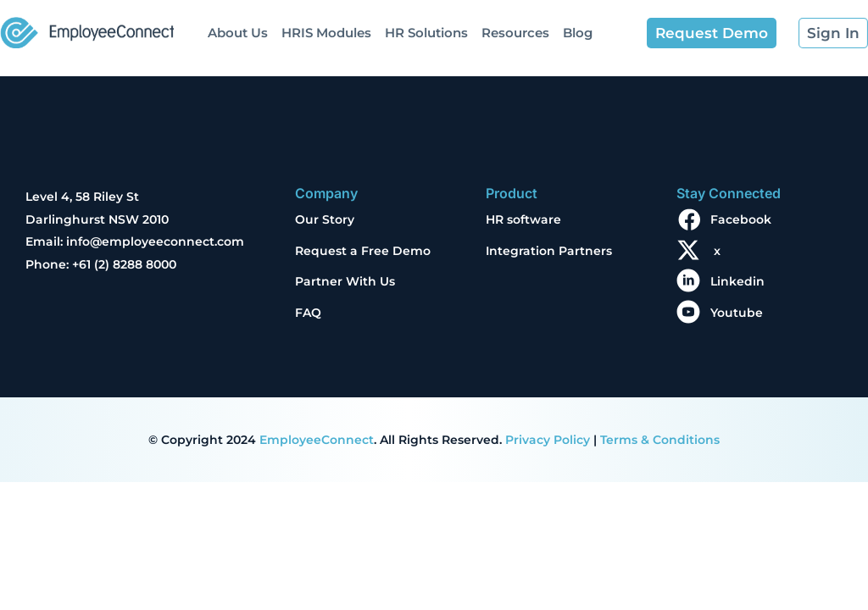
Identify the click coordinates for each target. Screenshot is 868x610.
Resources (515, 33)
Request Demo (712, 33)
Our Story (325, 219)
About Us (238, 33)
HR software (523, 219)
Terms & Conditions (660, 440)
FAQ (308, 313)
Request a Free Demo (363, 251)
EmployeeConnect (317, 440)
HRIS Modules (326, 33)
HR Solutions (426, 33)
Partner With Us (345, 281)
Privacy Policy (548, 440)
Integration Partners (549, 251)
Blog (578, 33)
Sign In (833, 33)
